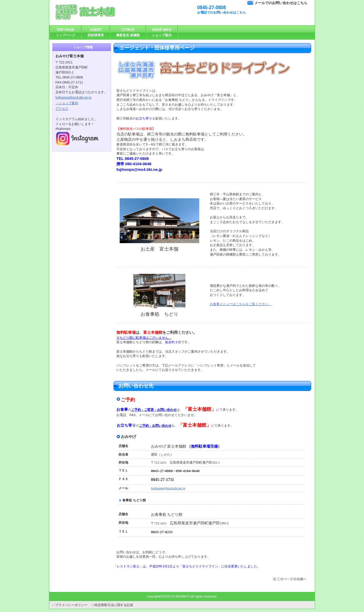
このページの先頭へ (289, 579)
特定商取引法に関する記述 (114, 605)
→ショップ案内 (67, 103)
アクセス (62, 109)
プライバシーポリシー (71, 605)
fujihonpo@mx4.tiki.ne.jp (168, 488)
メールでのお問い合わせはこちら (281, 3)
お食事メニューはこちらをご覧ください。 (241, 304)
